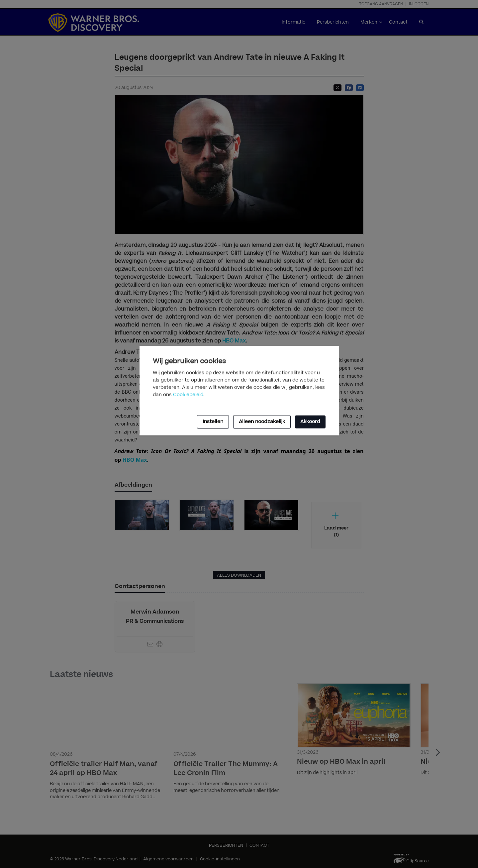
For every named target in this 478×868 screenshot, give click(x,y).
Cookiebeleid (188, 395)
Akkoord (310, 422)
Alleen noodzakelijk (262, 422)
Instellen (213, 422)
